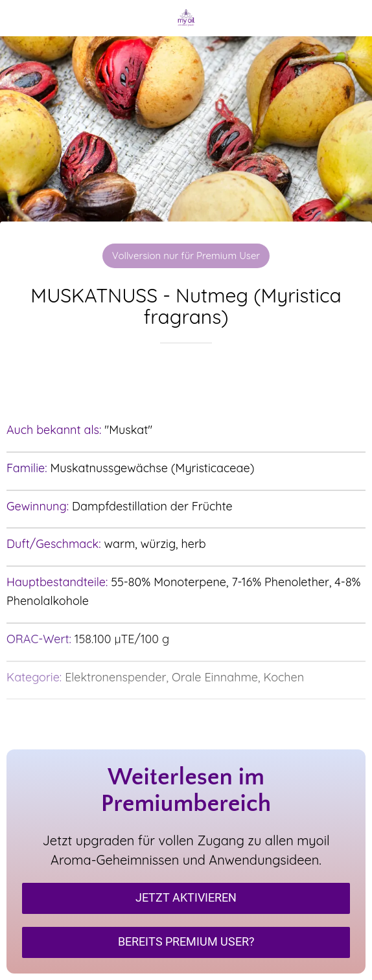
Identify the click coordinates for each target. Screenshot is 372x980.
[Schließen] (18, 18)
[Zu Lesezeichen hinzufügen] (186, 382)
